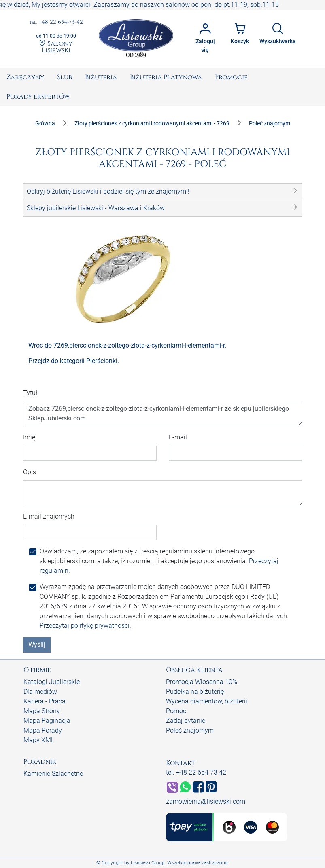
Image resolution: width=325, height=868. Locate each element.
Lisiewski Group (148, 863)
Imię (29, 437)
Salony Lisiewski (56, 46)
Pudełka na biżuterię (195, 692)
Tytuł (30, 393)
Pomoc (176, 711)
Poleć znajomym (190, 730)
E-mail (178, 437)
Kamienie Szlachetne (53, 774)
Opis (30, 472)
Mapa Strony (42, 711)
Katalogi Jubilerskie (52, 682)
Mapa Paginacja (47, 721)
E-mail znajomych (49, 516)
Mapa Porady (43, 730)
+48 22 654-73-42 (56, 22)
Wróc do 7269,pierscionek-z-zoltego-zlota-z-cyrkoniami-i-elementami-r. (127, 345)
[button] (163, 192)
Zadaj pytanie (186, 721)
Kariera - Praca (45, 701)
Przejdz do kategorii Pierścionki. (74, 361)
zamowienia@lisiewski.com (206, 801)
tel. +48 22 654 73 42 (196, 772)
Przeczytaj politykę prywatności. (85, 626)
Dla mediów (40, 692)
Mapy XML (39, 740)
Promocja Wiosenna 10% (202, 682)
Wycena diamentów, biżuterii (207, 701)
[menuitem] (25, 77)
